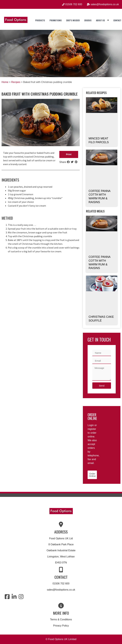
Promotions (56, 20)
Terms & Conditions (61, 619)
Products (40, 20)
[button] (69, 154)
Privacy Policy (61, 626)
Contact (117, 20)
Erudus (88, 20)
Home (5, 82)
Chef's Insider (73, 20)
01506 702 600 (61, 584)
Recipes (16, 82)
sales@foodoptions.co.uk (61, 590)
